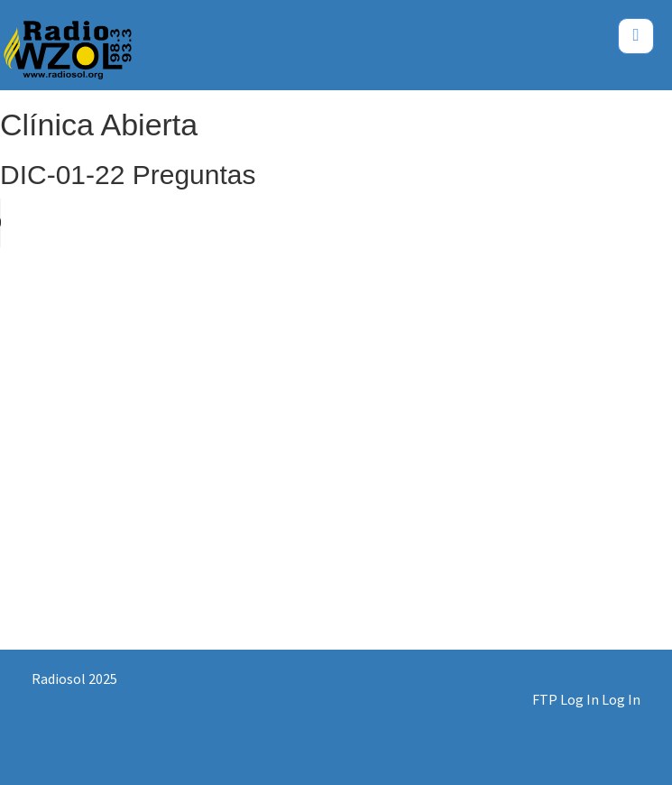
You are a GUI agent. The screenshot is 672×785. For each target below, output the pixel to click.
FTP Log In (566, 699)
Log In (621, 699)
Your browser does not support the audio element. (135, 223)
